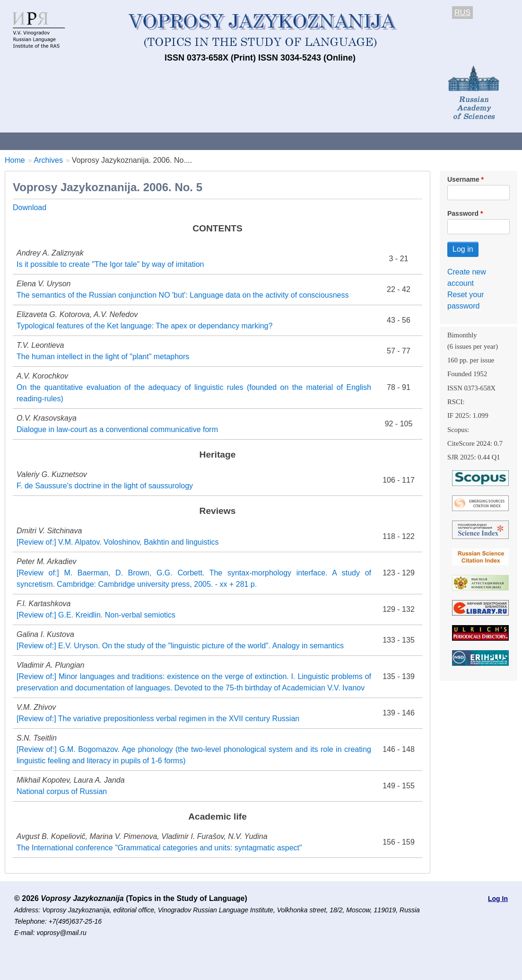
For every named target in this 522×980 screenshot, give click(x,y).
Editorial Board (445, 141)
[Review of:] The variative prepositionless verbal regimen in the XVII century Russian (158, 719)
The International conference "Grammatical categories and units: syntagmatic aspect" (159, 848)
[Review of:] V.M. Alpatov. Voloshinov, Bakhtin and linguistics (118, 542)
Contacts (102, 141)
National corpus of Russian (62, 791)
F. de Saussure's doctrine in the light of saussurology (105, 486)
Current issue (266, 141)
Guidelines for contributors (181, 141)
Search (500, 141)
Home (15, 160)
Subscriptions (378, 141)
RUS (462, 13)
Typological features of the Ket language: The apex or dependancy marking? (144, 326)
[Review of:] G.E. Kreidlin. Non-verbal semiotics (96, 615)
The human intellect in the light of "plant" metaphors (103, 357)
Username (463, 179)
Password (463, 213)
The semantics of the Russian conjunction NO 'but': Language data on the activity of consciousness (183, 295)
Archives (322, 141)
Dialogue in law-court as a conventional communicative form (117, 429)
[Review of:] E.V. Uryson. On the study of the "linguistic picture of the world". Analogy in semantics (180, 646)
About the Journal (39, 141)
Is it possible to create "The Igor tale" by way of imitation (110, 264)
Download (30, 207)
